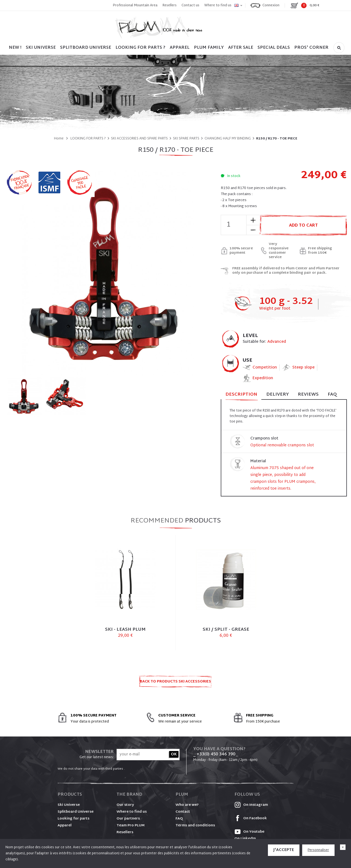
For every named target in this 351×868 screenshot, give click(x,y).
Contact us (190, 5)
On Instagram (251, 805)
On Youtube (249, 832)
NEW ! (15, 48)
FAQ (332, 395)
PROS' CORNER (311, 48)
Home (59, 139)
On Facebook (251, 818)
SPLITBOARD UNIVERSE (86, 48)
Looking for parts (73, 819)
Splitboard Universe (76, 812)
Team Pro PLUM (131, 826)
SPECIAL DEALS (274, 48)
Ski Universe (69, 805)
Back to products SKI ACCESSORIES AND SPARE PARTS (175, 683)
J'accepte (284, 850)
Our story (125, 805)
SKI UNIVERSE (41, 48)
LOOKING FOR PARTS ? (140, 48)
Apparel (180, 48)
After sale (241, 48)
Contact (183, 812)
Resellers (169, 5)
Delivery (278, 395)
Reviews (308, 395)
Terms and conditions (195, 826)
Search (339, 48)
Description (241, 395)
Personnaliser (318, 850)
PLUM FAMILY (209, 48)
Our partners (128, 819)
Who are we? (187, 805)
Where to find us (218, 5)
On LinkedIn (245, 839)
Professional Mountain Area (135, 5)
